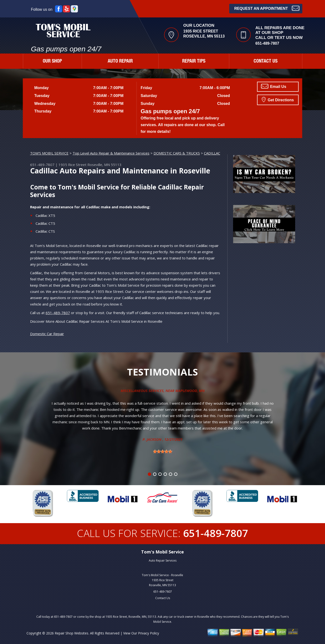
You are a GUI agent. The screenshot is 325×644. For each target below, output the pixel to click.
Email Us (274, 86)
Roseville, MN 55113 (104, 165)
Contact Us (163, 598)
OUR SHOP (52, 62)
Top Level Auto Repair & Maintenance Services (111, 153)
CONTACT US (266, 62)
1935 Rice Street (72, 165)
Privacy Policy (149, 633)
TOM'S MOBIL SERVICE (49, 153)
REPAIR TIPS (194, 62)
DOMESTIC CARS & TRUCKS (177, 153)
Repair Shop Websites (72, 633)
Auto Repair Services (163, 561)
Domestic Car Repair (47, 334)
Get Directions (278, 99)
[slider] (163, 451)
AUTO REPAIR (120, 62)
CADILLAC (212, 153)
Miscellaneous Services (142, 391)
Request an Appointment (267, 8)
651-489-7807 (267, 43)
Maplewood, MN (190, 391)
